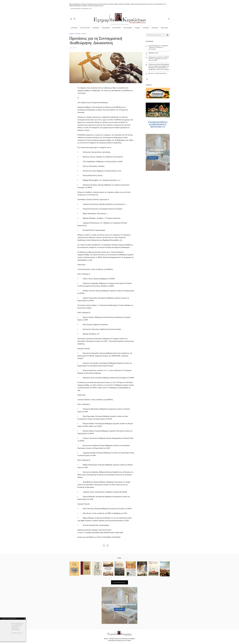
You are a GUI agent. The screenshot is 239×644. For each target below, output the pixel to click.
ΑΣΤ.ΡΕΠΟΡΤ (117, 28)
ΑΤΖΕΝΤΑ (146, 28)
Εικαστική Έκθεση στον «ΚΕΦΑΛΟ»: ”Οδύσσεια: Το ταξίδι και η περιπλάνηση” (159, 47)
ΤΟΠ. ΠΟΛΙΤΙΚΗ (85, 28)
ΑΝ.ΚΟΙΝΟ (155, 28)
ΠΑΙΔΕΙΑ (137, 28)
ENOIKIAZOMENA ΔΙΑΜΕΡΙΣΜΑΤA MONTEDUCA (158, 125)
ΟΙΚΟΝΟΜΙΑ (106, 28)
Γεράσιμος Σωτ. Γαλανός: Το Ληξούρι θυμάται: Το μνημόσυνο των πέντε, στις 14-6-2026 (159, 59)
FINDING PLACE (153, 53)
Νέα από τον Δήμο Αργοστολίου (157, 73)
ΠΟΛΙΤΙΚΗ (74, 28)
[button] (168, 35)
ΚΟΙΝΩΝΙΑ (96, 28)
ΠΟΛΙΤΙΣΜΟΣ (128, 28)
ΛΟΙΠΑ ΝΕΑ (164, 28)
